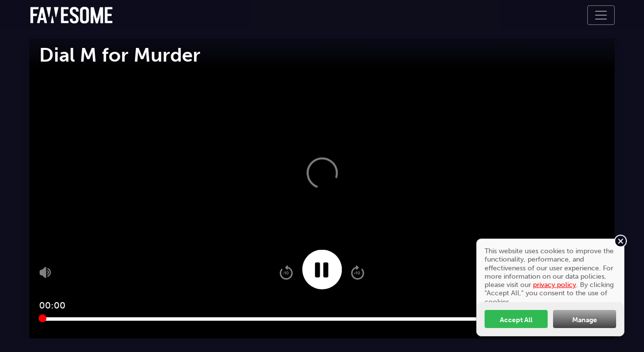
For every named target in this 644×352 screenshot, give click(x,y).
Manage (585, 320)
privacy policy (555, 285)
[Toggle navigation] (601, 15)
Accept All (516, 320)
